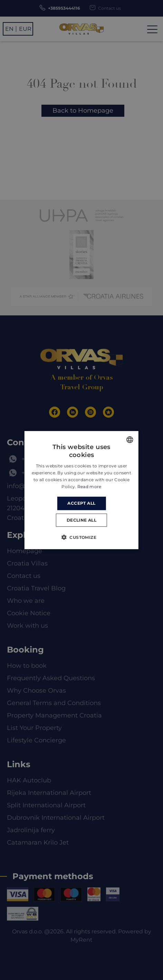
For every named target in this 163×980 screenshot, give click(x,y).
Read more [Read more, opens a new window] (89, 486)
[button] (81, 537)
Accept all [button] (81, 503)
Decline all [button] (81, 520)
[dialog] (81, 490)
